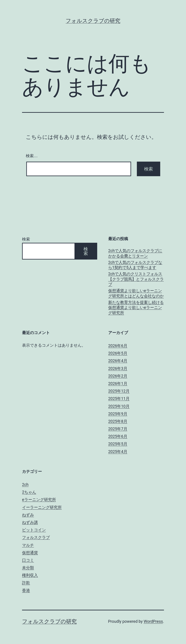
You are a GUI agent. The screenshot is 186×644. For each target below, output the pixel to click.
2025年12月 (119, 391)
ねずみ (28, 515)
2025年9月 (118, 414)
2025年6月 (118, 436)
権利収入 (30, 575)
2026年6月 (118, 346)
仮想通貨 (30, 553)
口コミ (28, 560)
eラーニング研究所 (39, 500)
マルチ (28, 545)
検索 (26, 239)
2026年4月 (118, 361)
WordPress (153, 621)
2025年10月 (119, 406)
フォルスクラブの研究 (93, 21)
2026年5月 (118, 353)
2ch (25, 484)
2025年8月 (118, 421)
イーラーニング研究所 (42, 507)
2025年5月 (118, 444)
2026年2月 (118, 376)
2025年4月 (118, 452)
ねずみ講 (30, 522)
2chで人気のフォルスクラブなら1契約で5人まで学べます (135, 265)
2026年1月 (118, 383)
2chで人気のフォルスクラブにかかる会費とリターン (135, 253)
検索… (32, 156)
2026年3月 (118, 368)
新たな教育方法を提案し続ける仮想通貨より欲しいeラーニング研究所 (136, 308)
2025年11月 (119, 398)
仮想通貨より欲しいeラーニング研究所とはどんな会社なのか (136, 293)
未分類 (28, 568)
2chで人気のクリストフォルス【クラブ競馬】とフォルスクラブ (136, 279)
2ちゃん (29, 492)
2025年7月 (118, 429)
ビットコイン (34, 530)
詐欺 (26, 583)
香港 (26, 590)
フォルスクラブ (36, 537)
